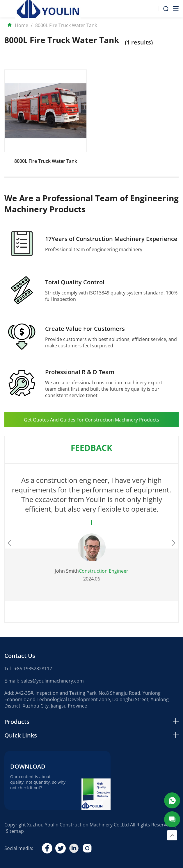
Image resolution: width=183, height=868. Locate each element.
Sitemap (15, 831)
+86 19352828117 (33, 669)
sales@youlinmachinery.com (53, 681)
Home (18, 25)
